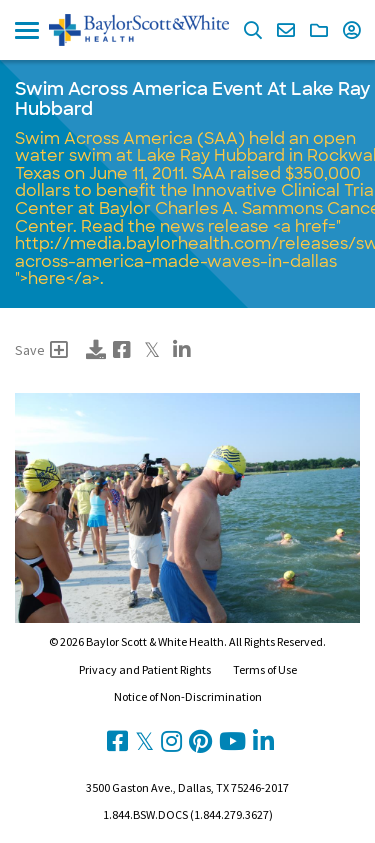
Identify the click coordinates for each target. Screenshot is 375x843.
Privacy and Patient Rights (145, 669)
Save (41, 350)
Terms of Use (265, 669)
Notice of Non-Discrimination (188, 696)
